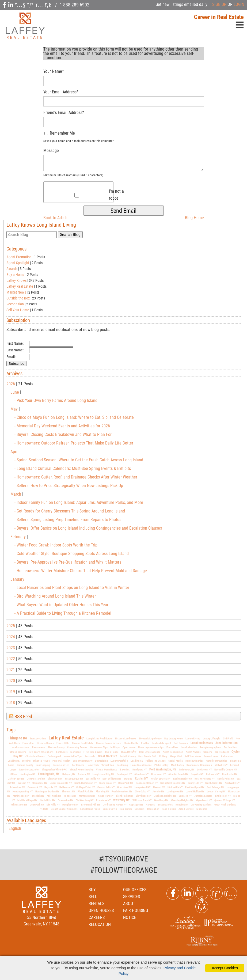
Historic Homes (45, 743)
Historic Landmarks (126, 738)
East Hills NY (93, 779)
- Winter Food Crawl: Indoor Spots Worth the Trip (56, 545)
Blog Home (194, 218)
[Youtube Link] (202, 893)
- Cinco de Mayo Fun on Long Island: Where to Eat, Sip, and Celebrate (74, 417)
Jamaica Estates (203, 796)
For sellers (172, 747)
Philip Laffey (161, 765)
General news (211, 756)
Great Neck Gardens (225, 805)
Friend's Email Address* (64, 113)
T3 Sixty (163, 756)
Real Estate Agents (150, 752)
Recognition (15, 304)
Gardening (122, 765)
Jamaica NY (185, 796)
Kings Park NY (106, 796)
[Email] (51, 357)
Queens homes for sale (109, 743)
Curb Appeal (54, 756)
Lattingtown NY (175, 791)
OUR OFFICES (135, 890)
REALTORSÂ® (129, 752)
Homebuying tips (195, 761)
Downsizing (101, 761)
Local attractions (20, 747)
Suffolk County (128, 756)
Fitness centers (17, 752)
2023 (11, 648)
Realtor (145, 743)
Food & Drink (169, 809)
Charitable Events (35, 756)
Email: (11, 357)
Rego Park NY (126, 783)
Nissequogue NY (74, 779)
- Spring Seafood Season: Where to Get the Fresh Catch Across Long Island (79, 460)
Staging (128, 779)
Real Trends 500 (147, 756)
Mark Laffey (177, 765)
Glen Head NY (125, 787)
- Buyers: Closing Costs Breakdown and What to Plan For (63, 434)
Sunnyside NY (195, 783)
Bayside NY (51, 787)
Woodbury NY (161, 800)
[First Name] (51, 344)
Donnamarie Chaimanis (199, 765)
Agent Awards (193, 752)
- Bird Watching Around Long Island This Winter (55, 596)
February (19, 537)
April (15, 452)
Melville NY (221, 765)
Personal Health (61, 761)
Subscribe (16, 364)
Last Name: (15, 350)
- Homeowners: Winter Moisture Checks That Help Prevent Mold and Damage (81, 571)
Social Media (176, 761)
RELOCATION (100, 924)
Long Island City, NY (103, 774)
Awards (12, 269)
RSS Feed (21, 717)
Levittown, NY (204, 770)
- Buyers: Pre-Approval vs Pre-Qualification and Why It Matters (68, 562)
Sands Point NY (226, 779)
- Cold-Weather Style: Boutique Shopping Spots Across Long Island (72, 554)
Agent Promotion (19, 257)
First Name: (15, 343)
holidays (115, 747)
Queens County (25, 765)
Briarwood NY (158, 774)
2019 (11, 692)
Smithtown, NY (187, 770)
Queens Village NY (225, 800)
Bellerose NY (66, 787)
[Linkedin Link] (187, 893)
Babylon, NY (69, 774)
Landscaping (43, 765)
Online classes (61, 765)
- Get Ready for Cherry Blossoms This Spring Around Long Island (70, 511)
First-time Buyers (93, 752)
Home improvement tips (151, 747)
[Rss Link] (202, 907)
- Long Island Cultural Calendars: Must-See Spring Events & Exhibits (73, 468)
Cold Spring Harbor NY (115, 805)
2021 (11, 670)
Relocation (227, 756)
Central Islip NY (106, 787)
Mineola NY (70, 796)
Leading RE (137, 761)
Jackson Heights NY (165, 796)
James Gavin (110, 809)
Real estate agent (161, 743)
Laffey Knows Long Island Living (41, 225)
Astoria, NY (84, 774)
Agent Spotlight (18, 263)
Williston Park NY (142, 800)
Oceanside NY (65, 800)
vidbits (44, 809)
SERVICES (132, 897)
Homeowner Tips (99, 747)
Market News (16, 292)
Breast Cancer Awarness (64, 809)
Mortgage (76, 752)
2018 (11, 703)
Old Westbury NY (85, 800)
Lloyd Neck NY (144, 796)
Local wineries (189, 747)
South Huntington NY (85, 783)
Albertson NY (141, 774)
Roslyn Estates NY (161, 779)
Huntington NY (28, 774)
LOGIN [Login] (239, 4)
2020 (11, 681)
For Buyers (62, 752)
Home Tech (93, 765)
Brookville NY (230, 774)
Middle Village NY (27, 800)
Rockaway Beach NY (147, 783)
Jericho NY (158, 791)
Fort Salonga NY (215, 787)
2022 (11, 659)
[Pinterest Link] (216, 893)
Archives (14, 374)
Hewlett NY (159, 787)
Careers (208, 752)
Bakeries (125, 770)
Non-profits (126, 809)
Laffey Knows (16, 280)
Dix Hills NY (53, 805)
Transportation (38, 738)
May (15, 409)
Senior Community (83, 761)
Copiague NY (136, 805)
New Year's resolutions (41, 752)
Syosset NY (24, 783)
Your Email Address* (61, 92)
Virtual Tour (108, 765)
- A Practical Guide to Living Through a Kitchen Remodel (63, 613)
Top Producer (222, 752)
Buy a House (112, 752)
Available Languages (26, 821)
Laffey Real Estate (20, 286)
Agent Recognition (173, 752)
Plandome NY (103, 800)
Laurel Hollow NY (195, 791)
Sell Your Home (18, 310)
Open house (129, 747)
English (15, 828)
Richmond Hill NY (91, 805)
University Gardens (201, 805)
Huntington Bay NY (23, 791)
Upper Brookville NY (61, 783)
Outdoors (140, 809)
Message (51, 151)
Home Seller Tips (73, 756)
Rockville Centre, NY (226, 770)
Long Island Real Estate (99, 738)
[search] (32, 235)
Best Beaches (165, 805)
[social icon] (5, 5)
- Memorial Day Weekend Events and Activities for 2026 (62, 426)
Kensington (182, 805)
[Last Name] (51, 350)
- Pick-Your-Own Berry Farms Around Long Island (56, 400)
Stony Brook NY (107, 783)
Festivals (90, 756)
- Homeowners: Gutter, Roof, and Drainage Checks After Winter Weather (76, 477)
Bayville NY (197, 774)
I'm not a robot (116, 195)
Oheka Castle (131, 743)
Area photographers (210, 747)
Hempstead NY (142, 787)
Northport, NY (140, 770)
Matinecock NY (21, 796)
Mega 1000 (176, 756)
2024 (11, 637)
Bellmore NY (213, 774)
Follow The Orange (156, 761)
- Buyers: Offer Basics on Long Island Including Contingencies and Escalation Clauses (88, 528)
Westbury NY (121, 800)
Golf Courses (181, 743)
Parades (150, 805)
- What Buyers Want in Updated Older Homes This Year (61, 605)
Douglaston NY (70, 805)
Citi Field (228, 738)
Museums (202, 809)
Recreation (153, 809)
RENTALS (96, 904)
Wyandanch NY (204, 800)
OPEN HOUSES (101, 911)
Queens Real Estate (83, 743)
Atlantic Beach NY (178, 774)
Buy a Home (16, 275)
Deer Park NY (37, 805)
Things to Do (18, 738)
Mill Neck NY (54, 796)
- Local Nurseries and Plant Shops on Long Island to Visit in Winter (72, 588)
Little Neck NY (223, 796)
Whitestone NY (19, 805)
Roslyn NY (141, 778)
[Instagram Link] (231, 893)
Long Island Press (90, 809)
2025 (11, 626)
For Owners (78, 765)
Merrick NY (38, 796)
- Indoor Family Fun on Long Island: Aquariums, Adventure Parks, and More (79, 502)
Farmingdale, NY (49, 774)
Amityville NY (232, 783)
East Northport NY (195, 787)
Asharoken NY (17, 787)
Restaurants (39, 747)
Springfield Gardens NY (173, 783)
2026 (11, 384)
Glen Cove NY (55, 779)
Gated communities (217, 761)
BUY (92, 890)
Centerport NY (124, 774)
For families (230, 747)
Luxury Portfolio (119, 761)
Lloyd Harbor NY (125, 796)
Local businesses (202, 743)
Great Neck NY (108, 756)
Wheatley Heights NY (182, 800)
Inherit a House (41, 761)
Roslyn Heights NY (205, 779)
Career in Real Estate (219, 17)
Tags (11, 730)
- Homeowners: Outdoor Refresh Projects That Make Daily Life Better (74, 443)
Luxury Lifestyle (212, 738)
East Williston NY (112, 779)
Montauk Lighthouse (150, 738)
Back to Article (56, 218)
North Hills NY (47, 800)
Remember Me (60, 133)
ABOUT (129, 904)
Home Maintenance (141, 765)
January (18, 579)
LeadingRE (14, 761)
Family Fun (28, 743)
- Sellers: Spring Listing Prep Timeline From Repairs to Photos (68, 520)
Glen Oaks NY (142, 791)
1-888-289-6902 (75, 5)
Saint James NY (214, 783)
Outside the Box (18, 298)
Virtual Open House (107, 770)
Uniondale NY (40, 783)
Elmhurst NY (68, 791)
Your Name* (54, 71)
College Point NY (85, 787)
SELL (93, 897)
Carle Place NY (16, 779)
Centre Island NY (36, 779)
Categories (16, 249)
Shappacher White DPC (54, 770)
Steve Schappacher (29, 770)
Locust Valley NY (216, 791)
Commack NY (35, 787)
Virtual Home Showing (81, 770)
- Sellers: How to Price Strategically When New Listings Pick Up (69, 486)
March (16, 494)
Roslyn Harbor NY (183, 779)
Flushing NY (102, 791)
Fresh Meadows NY (122, 791)
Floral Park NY (85, 791)
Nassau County (56, 747)
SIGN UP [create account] (219, 4)
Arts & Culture (186, 809)
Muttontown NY (87, 796)
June (15, 392)
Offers (14, 774)
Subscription (18, 320)
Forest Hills (63, 743)
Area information (227, 743)
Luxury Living (193, 738)
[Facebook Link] (173, 893)
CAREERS (97, 918)
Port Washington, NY (163, 769)
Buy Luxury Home (174, 738)
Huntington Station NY (47, 791)
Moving (26, 761)
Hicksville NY (175, 787)
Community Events (77, 747)
